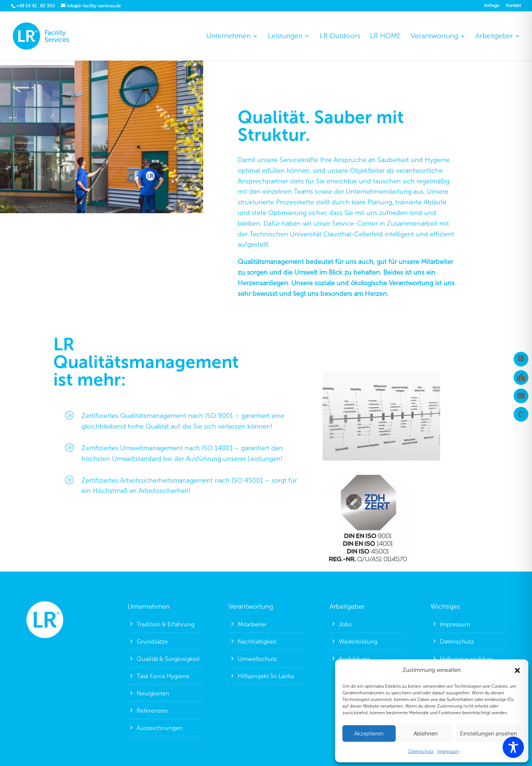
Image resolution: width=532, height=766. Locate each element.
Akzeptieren (369, 734)
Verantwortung (434, 37)
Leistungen (285, 37)
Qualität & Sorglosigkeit (168, 659)
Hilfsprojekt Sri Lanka (266, 676)
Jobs (345, 624)
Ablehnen (426, 734)
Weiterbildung (358, 642)
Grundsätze (152, 642)
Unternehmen (228, 37)
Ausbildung (354, 659)
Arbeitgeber (494, 37)
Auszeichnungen (160, 728)
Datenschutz (421, 751)
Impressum (448, 751)
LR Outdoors (340, 37)
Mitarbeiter (252, 624)
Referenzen (152, 711)
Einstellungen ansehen (488, 734)
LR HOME (385, 37)
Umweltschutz (257, 659)
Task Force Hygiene (163, 676)
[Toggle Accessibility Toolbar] (513, 747)
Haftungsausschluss (466, 659)
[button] (517, 670)
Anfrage (492, 6)
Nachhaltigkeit (257, 642)
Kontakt (513, 6)
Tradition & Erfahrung (166, 624)
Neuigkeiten (153, 693)
